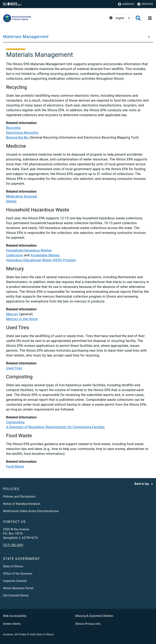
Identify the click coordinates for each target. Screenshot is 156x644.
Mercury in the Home (22, 319)
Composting (15, 422)
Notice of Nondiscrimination (22, 504)
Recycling (13, 128)
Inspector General (15, 581)
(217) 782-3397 (13, 545)
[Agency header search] (138, 18)
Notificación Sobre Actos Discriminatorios (31, 511)
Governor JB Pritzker (15, 634)
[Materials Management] (148, 37)
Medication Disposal (22, 196)
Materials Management (26, 37)
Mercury (12, 314)
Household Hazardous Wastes (29, 250)
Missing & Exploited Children (94, 616)
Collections (15, 255)
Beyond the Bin (17, 137)
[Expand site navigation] (150, 18)
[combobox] (123, 18)
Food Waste (15, 466)
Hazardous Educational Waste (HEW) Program (41, 260)
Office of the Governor (18, 574)
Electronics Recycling (22, 133)
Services (145, 4)
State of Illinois (13, 566)
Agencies (126, 4)
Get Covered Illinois (16, 595)
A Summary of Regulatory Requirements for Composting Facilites (55, 427)
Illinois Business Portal (18, 588)
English (120, 18)
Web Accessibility (15, 616)
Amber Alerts (12, 624)
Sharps (11, 201)
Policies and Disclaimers (19, 497)
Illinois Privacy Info (88, 624)
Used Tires (14, 368)
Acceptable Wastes (45, 255)
